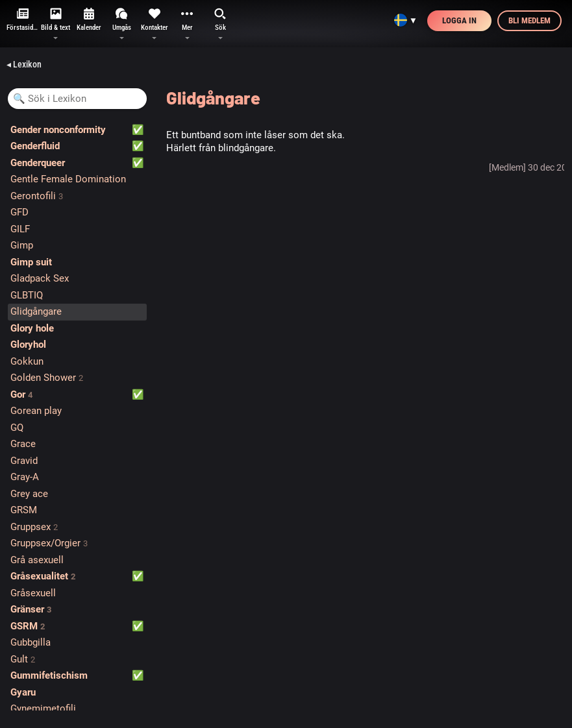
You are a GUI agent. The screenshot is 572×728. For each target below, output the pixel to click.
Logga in (459, 20)
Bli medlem (529, 20)
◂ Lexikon (24, 64)
